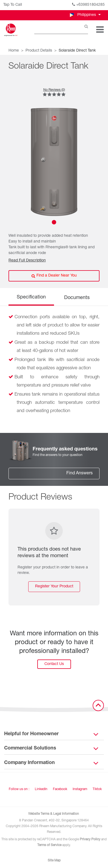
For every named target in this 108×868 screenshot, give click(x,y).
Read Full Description (27, 261)
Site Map (54, 861)
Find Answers (79, 474)
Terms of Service (49, 845)
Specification (31, 297)
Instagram (80, 789)
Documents (77, 298)
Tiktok (97, 789)
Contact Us (54, 664)
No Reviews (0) (54, 90)
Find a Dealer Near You (54, 276)
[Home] (11, 30)
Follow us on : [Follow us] (19, 789)
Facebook (60, 789)
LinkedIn (41, 789)
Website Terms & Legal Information (54, 814)
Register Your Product (54, 587)
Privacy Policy (90, 839)
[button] (85, 15)
